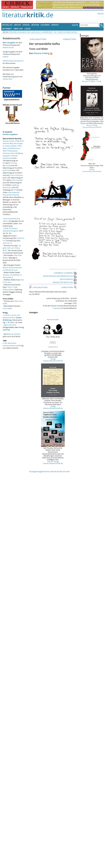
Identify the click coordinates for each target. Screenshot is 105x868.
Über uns (18, 29)
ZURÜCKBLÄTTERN (38, 39)
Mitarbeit (7, 29)
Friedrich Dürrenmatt (10, 157)
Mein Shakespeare (10, 151)
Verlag (100, 14)
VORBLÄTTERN (70, 39)
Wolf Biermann (14, 148)
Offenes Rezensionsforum (13, 61)
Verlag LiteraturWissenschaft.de (53, 360)
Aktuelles (7, 25)
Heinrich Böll (8, 143)
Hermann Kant (9, 153)
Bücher (35, 25)
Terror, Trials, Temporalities (10, 288)
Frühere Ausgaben (18, 32)
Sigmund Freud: (13, 327)
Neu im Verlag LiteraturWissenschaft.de (53, 462)
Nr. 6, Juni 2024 (33, 32)
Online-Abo (7, 79)
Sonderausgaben (10, 134)
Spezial (26, 25)
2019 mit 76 (7, 243)
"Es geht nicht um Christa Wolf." (12, 248)
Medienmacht (8, 47)
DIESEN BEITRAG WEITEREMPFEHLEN (60, 276)
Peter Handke (17, 180)
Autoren (45, 25)
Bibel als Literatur (14, 334)
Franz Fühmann (17, 175)
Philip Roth (20, 141)
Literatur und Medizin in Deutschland (12, 276)
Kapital (5, 57)
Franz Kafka (7, 308)
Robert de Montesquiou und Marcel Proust (12, 269)
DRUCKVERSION (68, 279)
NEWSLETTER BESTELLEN (65, 282)
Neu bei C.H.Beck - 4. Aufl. (92, 81)
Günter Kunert (9, 141)
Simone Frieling (42, 53)
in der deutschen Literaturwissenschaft (11, 344)
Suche (75, 25)
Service (55, 25)
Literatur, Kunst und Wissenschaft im (12, 318)
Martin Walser (11, 146)
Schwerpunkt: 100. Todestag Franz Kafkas (59, 32)
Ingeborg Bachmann (11, 186)
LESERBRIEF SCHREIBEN (65, 273)
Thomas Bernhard (10, 164)
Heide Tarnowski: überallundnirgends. (11, 230)
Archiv (17, 25)
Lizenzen (56, 308)
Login (27, 29)
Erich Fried (7, 170)
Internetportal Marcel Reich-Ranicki (11, 194)
